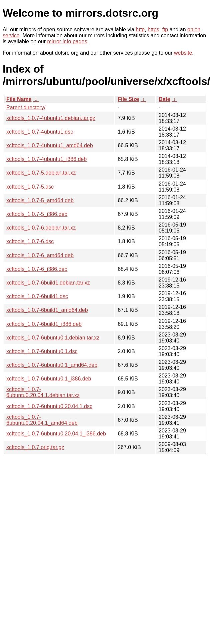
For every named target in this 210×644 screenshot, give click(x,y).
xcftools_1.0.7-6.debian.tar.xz (41, 228)
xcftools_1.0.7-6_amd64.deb (40, 255)
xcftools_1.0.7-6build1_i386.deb (44, 324)
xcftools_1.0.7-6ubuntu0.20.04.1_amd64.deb (42, 420)
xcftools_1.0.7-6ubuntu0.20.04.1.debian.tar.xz (43, 392)
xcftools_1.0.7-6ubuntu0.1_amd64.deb (52, 365)
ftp (165, 29)
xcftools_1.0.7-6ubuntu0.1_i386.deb (49, 379)
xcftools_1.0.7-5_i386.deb (37, 214)
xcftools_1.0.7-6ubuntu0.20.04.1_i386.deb (56, 434)
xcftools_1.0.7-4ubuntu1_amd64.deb (50, 145)
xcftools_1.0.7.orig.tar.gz (35, 447)
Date (164, 99)
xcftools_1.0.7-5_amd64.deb (40, 200)
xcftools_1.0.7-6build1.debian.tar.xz (48, 283)
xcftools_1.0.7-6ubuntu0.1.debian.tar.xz (53, 338)
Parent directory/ (26, 107)
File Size (128, 99)
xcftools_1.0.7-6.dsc (30, 241)
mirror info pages (67, 41)
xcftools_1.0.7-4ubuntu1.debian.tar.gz (51, 118)
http (140, 29)
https (153, 29)
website (183, 53)
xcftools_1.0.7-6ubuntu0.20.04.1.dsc (49, 406)
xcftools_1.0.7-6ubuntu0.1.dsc (42, 351)
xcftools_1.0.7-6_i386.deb (37, 269)
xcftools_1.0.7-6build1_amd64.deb (47, 310)
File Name (19, 99)
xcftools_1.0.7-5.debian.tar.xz (41, 173)
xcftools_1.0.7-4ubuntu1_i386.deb (46, 159)
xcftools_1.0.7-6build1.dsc (37, 296)
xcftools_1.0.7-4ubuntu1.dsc (40, 132)
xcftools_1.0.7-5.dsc (30, 187)
